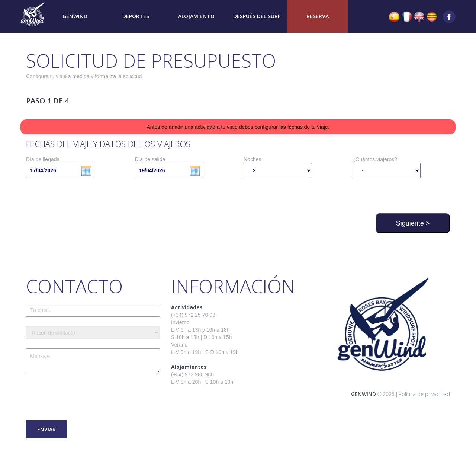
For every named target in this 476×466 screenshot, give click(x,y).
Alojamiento (196, 16)
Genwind (75, 16)
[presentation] (83, 398)
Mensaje (93, 361)
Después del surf (257, 16)
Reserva (318, 16)
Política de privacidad (424, 394)
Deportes (136, 16)
